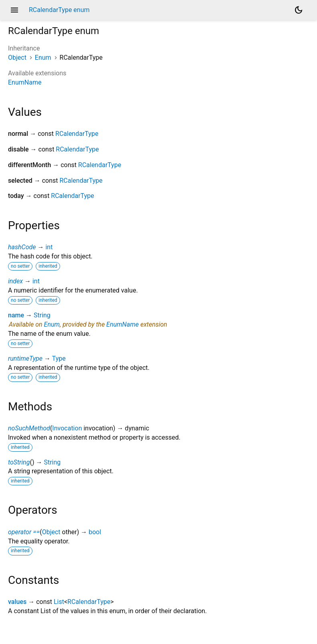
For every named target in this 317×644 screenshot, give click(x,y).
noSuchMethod (29, 428)
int (49, 247)
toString (19, 462)
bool (95, 532)
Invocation (67, 428)
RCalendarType (77, 134)
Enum (43, 58)
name (16, 315)
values (17, 602)
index (15, 281)
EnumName (25, 82)
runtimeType (25, 358)
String (42, 315)
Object (17, 58)
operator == (24, 532)
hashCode (22, 247)
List (59, 602)
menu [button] (14, 10)
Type (59, 358)
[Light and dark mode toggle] (299, 10)
